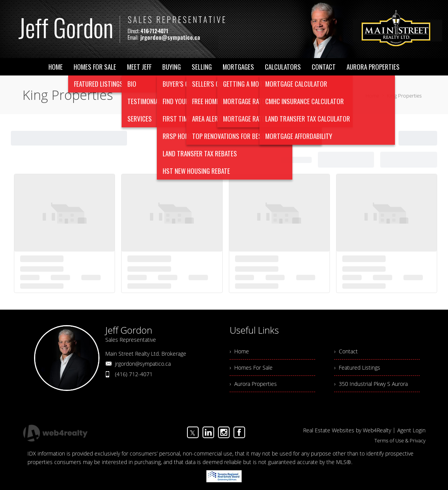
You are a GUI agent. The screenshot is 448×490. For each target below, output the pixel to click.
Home (372, 96)
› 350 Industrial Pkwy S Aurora (371, 384)
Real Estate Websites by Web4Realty (347, 430)
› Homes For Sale (251, 367)
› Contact (346, 351)
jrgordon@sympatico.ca (143, 364)
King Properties (404, 96)
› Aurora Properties (253, 384)
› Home (239, 351)
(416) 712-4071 (134, 374)
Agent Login (411, 430)
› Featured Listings (357, 367)
